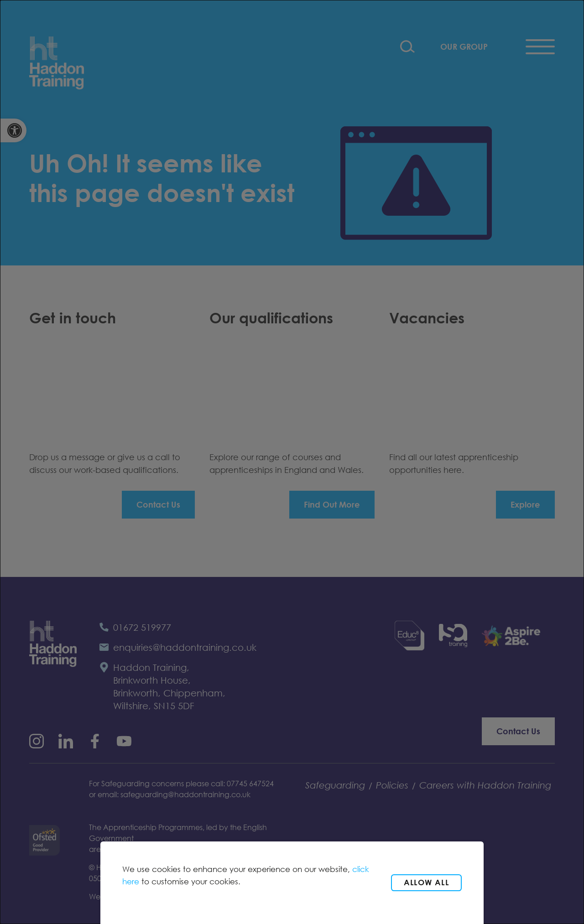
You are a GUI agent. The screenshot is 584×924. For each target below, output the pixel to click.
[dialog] (292, 462)
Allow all (426, 882)
